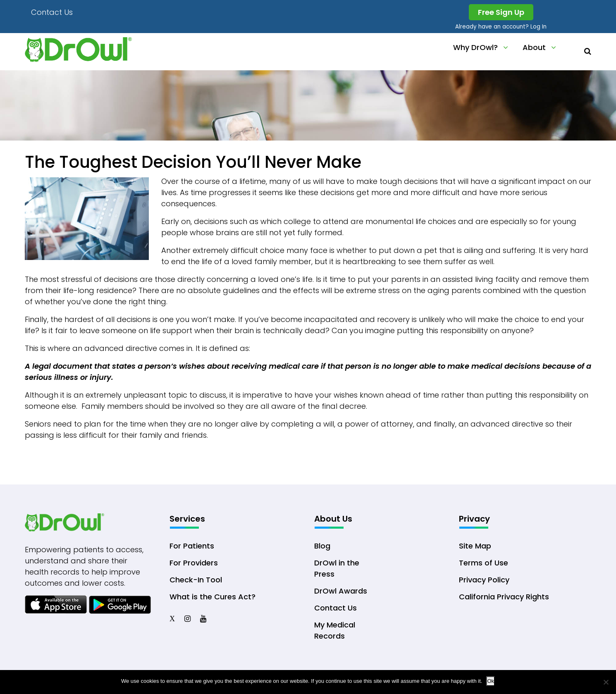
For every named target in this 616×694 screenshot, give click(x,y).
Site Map (475, 546)
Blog (322, 546)
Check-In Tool (196, 580)
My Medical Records (335, 630)
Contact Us (52, 12)
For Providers (194, 563)
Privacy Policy (484, 580)
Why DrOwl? (475, 47)
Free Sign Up (501, 12)
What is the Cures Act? (212, 597)
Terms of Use (483, 563)
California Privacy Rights (504, 597)
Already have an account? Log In (501, 27)
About (534, 47)
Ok (491, 681)
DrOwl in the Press (337, 568)
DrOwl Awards (341, 591)
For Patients (192, 546)
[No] (606, 682)
